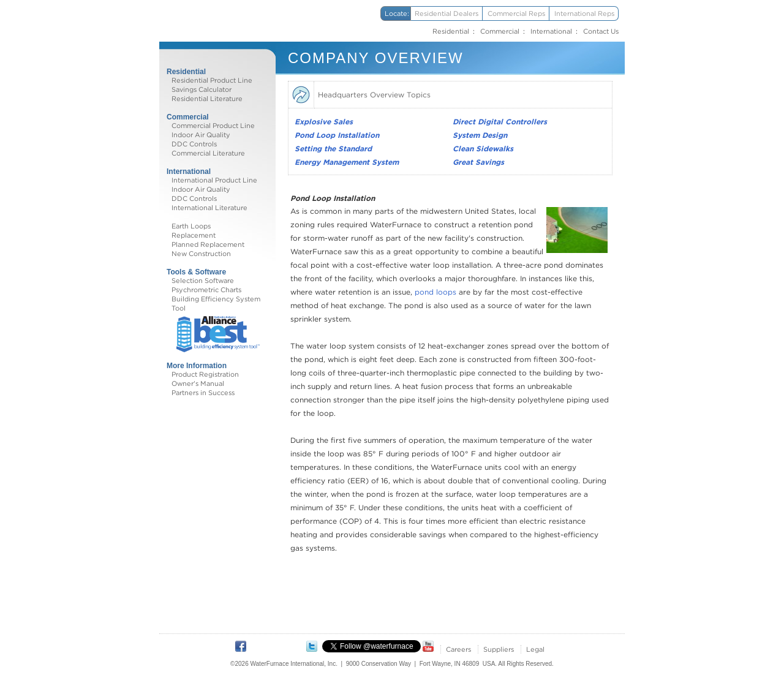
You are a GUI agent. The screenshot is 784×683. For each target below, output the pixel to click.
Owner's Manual (198, 383)
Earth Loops (191, 226)
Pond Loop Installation (337, 135)
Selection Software (203, 281)
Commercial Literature (208, 153)
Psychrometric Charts (206, 290)
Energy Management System (347, 162)
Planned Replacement (208, 244)
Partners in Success (203, 393)
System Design (480, 135)
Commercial (500, 31)
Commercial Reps (516, 13)
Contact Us (601, 31)
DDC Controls (194, 144)
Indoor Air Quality (201, 135)
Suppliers (499, 649)
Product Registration (205, 374)
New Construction (201, 254)
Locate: (397, 13)
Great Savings (478, 162)
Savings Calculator (202, 89)
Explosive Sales (324, 121)
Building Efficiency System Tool (216, 304)
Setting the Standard (333, 148)
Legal (535, 649)
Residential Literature (207, 99)
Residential (451, 31)
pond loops (435, 292)
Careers (458, 649)
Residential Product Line (212, 80)
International (551, 31)
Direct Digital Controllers (500, 121)
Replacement (194, 235)
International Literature (209, 208)
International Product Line (214, 180)
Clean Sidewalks (483, 148)
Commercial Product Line (213, 126)
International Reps (584, 13)
